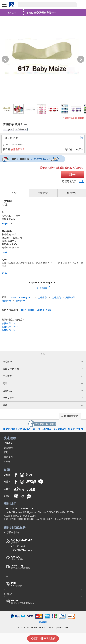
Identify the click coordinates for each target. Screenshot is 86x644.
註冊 (72, 175)
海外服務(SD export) (22, 550)
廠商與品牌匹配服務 (21, 567)
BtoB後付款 (17, 584)
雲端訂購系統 (18, 558)
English (9, 129)
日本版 (7, 462)
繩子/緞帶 (71, 297)
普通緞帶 (7, 301)
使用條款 (43, 622)
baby (23, 310)
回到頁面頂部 (71, 416)
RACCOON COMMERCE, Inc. (21, 508)
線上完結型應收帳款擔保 (23, 602)
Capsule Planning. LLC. (43, 283)
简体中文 (22, 129)
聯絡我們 (8, 457)
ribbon (31, 310)
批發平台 (22, 541)
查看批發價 (43, 639)
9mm (49, 310)
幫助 (6, 452)
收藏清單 (8, 443)
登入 (82, 181)
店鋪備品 (43, 297)
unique (40, 310)
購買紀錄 (8, 448)
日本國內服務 (19, 546)
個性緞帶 (20, 301)
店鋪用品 (57, 297)
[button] (5, 59)
